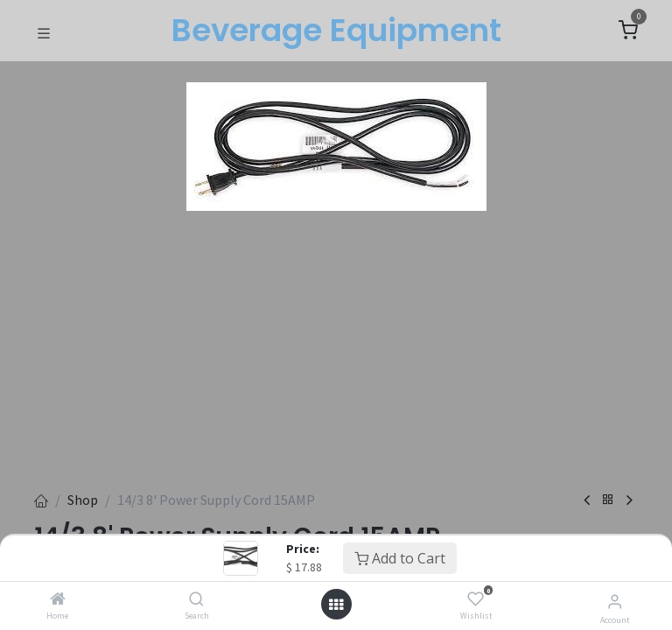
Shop (83, 500)
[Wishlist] (476, 599)
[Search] (196, 599)
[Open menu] (336, 605)
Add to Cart (400, 558)
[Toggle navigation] (44, 31)
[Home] (58, 599)
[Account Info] (615, 601)
